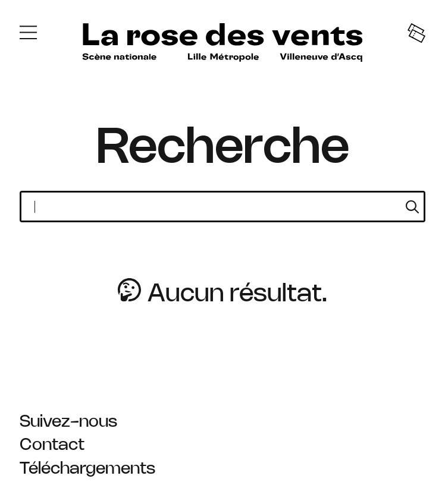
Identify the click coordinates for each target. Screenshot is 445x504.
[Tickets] (416, 35)
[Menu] (28, 35)
